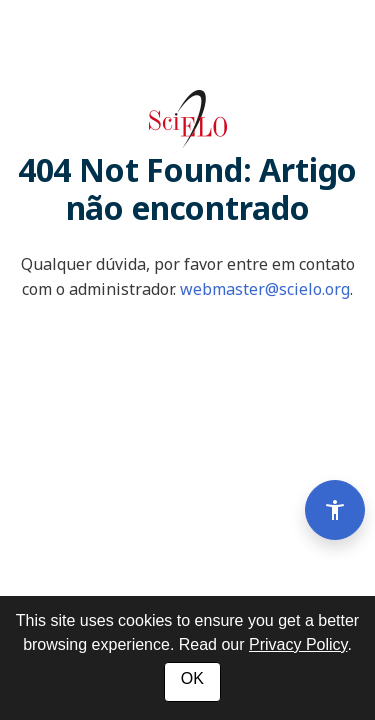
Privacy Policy (298, 644)
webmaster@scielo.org (265, 289)
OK (192, 678)
